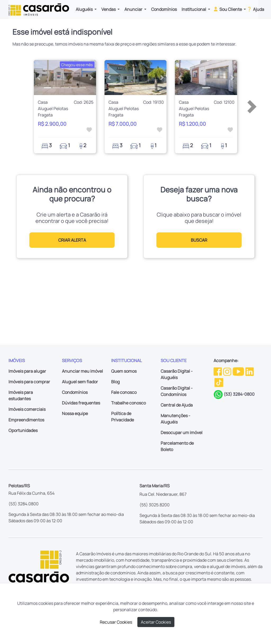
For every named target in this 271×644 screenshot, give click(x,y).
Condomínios (164, 9)
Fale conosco (124, 392)
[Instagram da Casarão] (228, 371)
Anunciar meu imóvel (82, 371)
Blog (115, 382)
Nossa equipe (75, 413)
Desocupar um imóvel (182, 433)
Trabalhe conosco (128, 403)
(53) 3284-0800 (239, 394)
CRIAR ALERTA (72, 240)
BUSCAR (199, 240)
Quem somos (124, 371)
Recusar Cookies (116, 622)
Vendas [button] (109, 9)
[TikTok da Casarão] (219, 382)
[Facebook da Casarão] (218, 371)
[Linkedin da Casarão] (250, 371)
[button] (39, 78)
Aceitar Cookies (156, 622)
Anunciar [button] (134, 9)
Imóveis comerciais (27, 409)
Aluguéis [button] (85, 9)
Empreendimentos (26, 420)
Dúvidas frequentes (81, 403)
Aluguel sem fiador (80, 382)
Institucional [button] (194, 9)
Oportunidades (23, 430)
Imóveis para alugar (27, 371)
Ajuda (255, 9)
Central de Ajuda (177, 405)
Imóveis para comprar (29, 382)
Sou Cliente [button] (228, 9)
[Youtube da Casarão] (239, 371)
